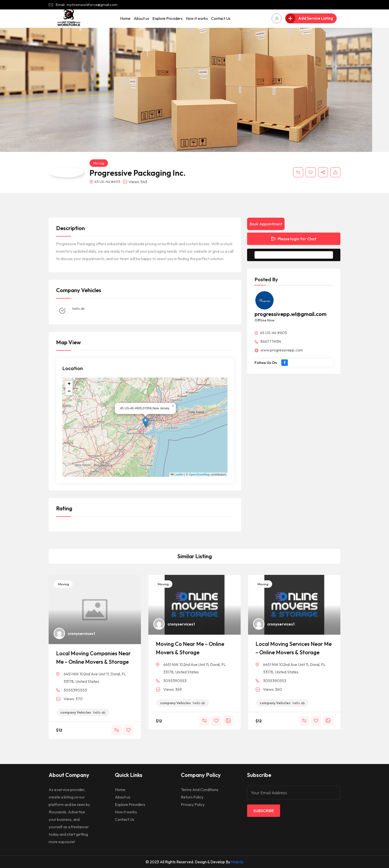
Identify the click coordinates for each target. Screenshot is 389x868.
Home (125, 18)
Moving (99, 163)
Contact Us (221, 18)
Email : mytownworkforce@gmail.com (86, 5)
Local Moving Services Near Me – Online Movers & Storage (294, 648)
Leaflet (177, 475)
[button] (146, 422)
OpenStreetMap (199, 475)
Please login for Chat (294, 239)
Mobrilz (237, 862)
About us (141, 18)
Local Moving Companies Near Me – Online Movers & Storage (93, 658)
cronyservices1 (81, 633)
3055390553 (75, 690)
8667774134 (268, 341)
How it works (197, 18)
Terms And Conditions (200, 790)
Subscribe (264, 811)
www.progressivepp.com (279, 350)
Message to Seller (298, 255)
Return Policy (192, 797)
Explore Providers (167, 18)
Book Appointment (266, 224)
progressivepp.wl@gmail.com (291, 314)
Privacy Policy (193, 804)
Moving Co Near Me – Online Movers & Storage (190, 648)
